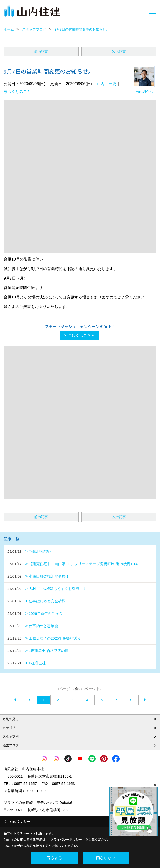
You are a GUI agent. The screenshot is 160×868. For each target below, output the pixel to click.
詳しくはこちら (81, 335)
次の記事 (119, 52)
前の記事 (41, 52)
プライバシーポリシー (66, 840)
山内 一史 (107, 84)
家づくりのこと (17, 92)
